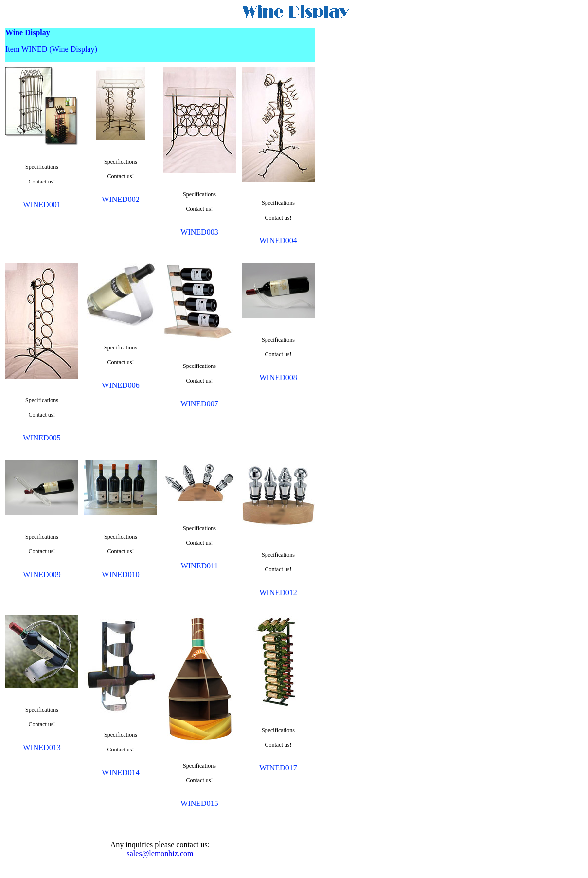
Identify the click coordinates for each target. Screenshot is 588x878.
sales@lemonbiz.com (160, 853)
